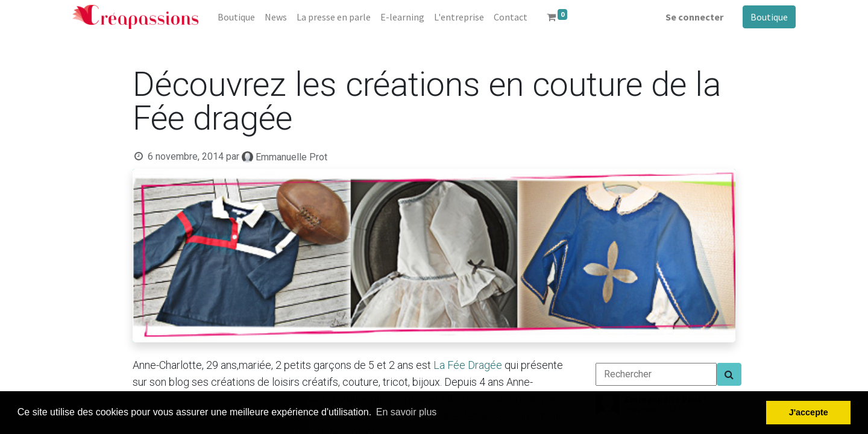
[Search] (729, 374)
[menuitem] (236, 17)
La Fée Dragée (468, 365)
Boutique (769, 17)
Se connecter (694, 17)
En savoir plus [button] (407, 412)
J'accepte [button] (809, 412)
